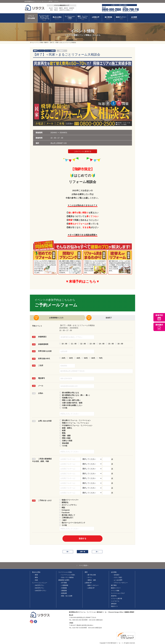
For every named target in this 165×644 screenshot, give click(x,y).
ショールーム (115, 601)
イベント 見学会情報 (31, 17)
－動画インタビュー (92, 585)
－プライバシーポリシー (120, 583)
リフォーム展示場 (116, 598)
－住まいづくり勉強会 (67, 577)
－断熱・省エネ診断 (66, 596)
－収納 (36, 580)
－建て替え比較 (91, 575)
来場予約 (114, 596)
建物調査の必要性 (64, 580)
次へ (97, 552)
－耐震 (36, 575)
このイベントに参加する (83, 151)
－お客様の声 (90, 588)
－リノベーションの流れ (68, 575)
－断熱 (36, 577)
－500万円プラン (39, 588)
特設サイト (114, 606)
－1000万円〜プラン (40, 591)
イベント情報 (115, 591)
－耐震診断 (63, 593)
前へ (68, 552)
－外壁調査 (63, 588)
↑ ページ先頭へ (83, 565)
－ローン (89, 577)
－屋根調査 (63, 591)
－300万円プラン (39, 585)
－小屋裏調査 (64, 585)
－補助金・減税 (91, 580)
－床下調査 (63, 583)
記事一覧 (82, 552)
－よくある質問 (117, 580)
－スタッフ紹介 (117, 577)
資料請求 (114, 604)
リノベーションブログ (118, 593)
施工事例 (114, 585)
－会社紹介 (116, 575)
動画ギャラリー (116, 588)
